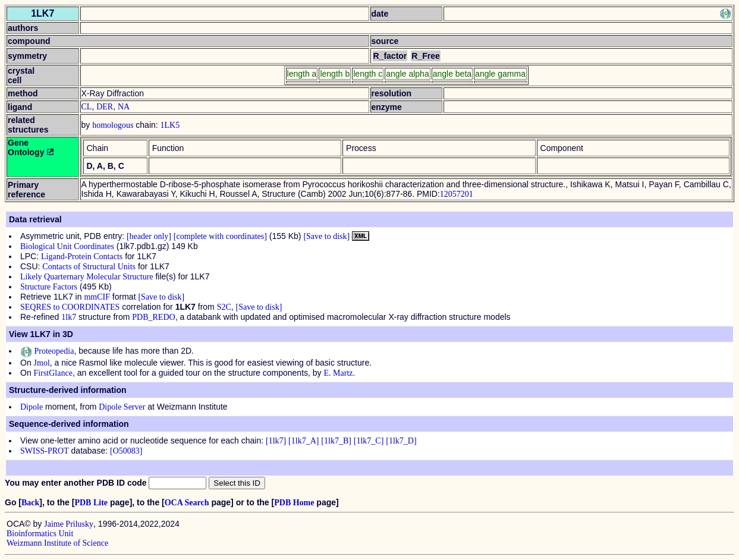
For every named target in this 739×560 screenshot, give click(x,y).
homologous (113, 125)
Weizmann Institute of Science (57, 543)
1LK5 (170, 125)
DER (105, 107)
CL (87, 107)
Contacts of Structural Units (89, 267)
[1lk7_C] (369, 441)
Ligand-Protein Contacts (82, 257)
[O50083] (126, 451)
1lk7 (69, 317)
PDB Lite (91, 503)
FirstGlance (53, 373)
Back (30, 503)
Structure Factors (49, 287)
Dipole (32, 407)
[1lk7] (276, 441)
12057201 (457, 194)
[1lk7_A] (304, 441)
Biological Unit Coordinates (67, 246)
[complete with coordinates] (220, 236)
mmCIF (97, 297)
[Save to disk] (326, 236)
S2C (224, 307)
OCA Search (187, 503)
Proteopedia (47, 351)
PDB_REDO (153, 317)
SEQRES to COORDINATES (70, 307)
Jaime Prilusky (69, 524)
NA (124, 107)
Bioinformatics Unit (40, 534)
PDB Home (294, 503)
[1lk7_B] (336, 441)
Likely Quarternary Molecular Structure (87, 277)
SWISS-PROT (45, 451)
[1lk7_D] (401, 441)
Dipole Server (122, 407)
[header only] (149, 236)
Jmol (42, 363)
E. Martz (339, 373)
